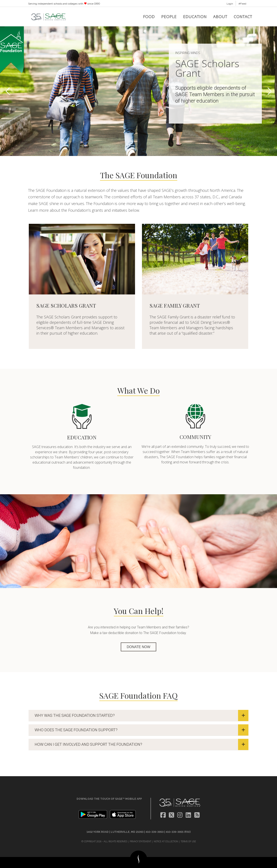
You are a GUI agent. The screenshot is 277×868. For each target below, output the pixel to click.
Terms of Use (188, 841)
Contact (243, 17)
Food (149, 17)
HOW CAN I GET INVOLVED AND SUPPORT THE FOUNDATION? (142, 744)
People (169, 17)
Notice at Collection (166, 841)
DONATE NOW (138, 647)
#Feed (242, 4)
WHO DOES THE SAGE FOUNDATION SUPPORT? (142, 730)
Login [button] (230, 4)
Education (195, 17)
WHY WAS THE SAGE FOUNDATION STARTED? (142, 715)
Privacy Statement (140, 841)
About (220, 17)
